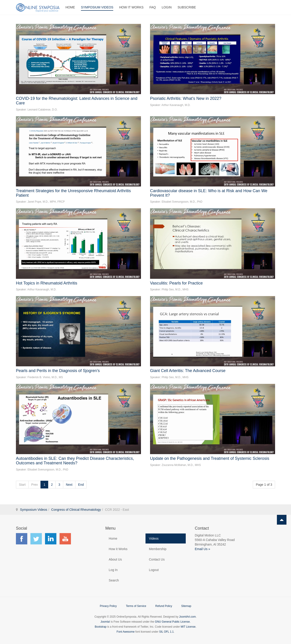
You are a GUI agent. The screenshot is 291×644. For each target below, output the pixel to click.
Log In (113, 570)
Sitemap (186, 606)
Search (114, 580)
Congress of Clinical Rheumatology (76, 510)
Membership (158, 549)
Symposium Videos (97, 7)
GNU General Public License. (173, 622)
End (81, 485)
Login (167, 7)
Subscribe (187, 7)
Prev (35, 485)
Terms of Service (136, 606)
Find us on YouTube (65, 539)
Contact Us (157, 559)
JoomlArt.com (187, 617)
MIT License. (188, 627)
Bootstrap (101, 627)
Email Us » (203, 549)
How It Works (131, 7)
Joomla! (105, 622)
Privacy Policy (108, 606)
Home (70, 7)
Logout (154, 570)
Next (69, 485)
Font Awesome (126, 632)
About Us (115, 559)
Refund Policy (164, 606)
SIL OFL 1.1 (166, 632)
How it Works (118, 549)
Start (22, 485)
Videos (154, 538)
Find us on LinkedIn (51, 539)
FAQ (153, 7)
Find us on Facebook (22, 539)
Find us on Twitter (36, 539)
